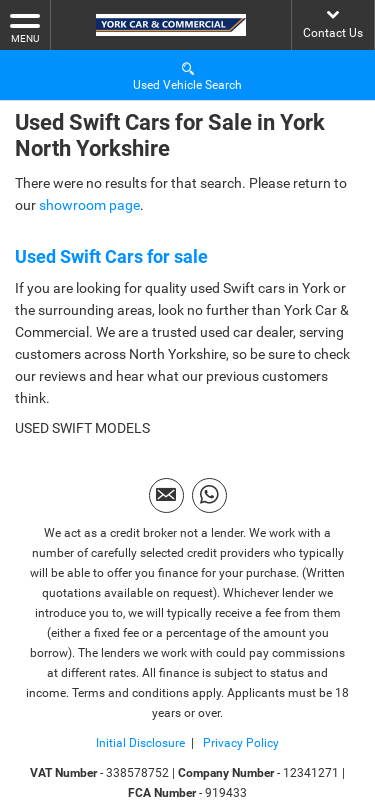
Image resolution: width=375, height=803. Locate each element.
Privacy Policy (239, 743)
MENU (25, 27)
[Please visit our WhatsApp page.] (209, 495)
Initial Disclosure (140, 743)
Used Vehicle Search (187, 75)
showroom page (89, 205)
